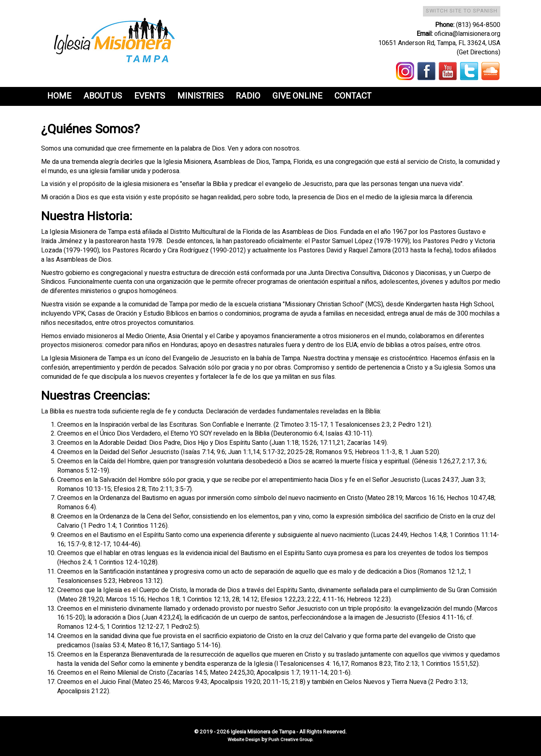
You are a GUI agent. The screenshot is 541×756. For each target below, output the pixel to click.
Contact (353, 96)
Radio (248, 96)
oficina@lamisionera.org (467, 34)
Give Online (297, 96)
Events (150, 96)
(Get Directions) (479, 52)
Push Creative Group (290, 740)
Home (59, 96)
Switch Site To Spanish (462, 11)
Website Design (245, 740)
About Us (103, 96)
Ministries (200, 96)
